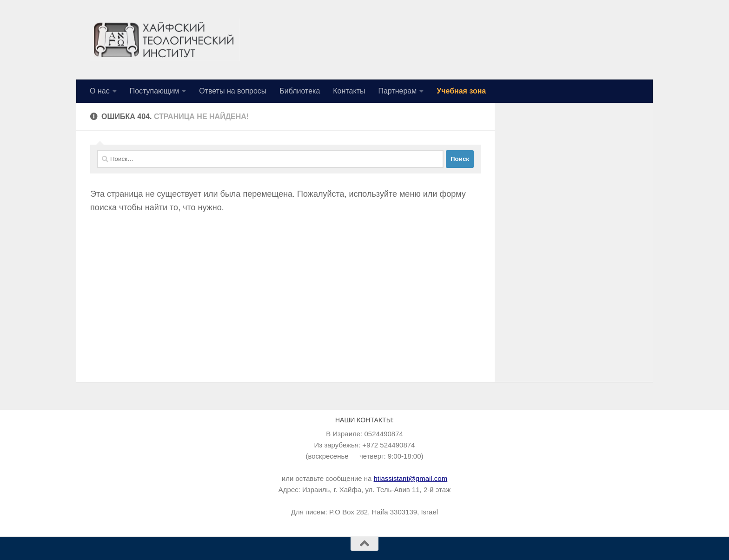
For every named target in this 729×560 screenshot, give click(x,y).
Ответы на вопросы (233, 91)
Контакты (349, 91)
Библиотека (300, 91)
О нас (100, 91)
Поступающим (155, 91)
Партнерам (397, 91)
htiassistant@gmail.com (411, 478)
